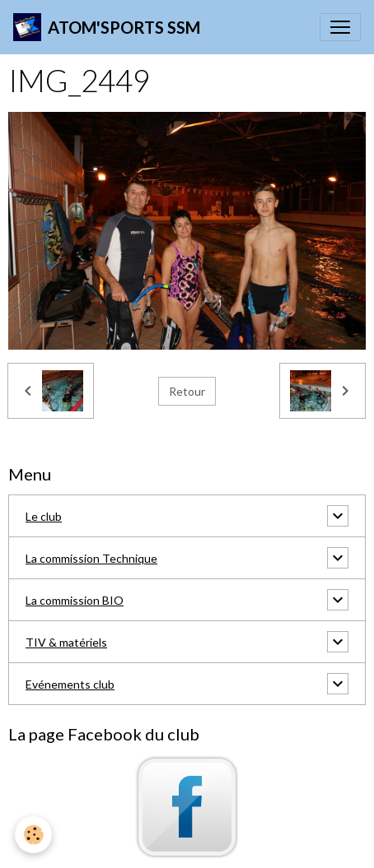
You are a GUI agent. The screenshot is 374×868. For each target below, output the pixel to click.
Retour (187, 391)
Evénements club (70, 684)
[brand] (107, 27)
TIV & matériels (66, 642)
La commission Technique (91, 558)
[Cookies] (33, 835)
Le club (44, 516)
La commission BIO (75, 600)
